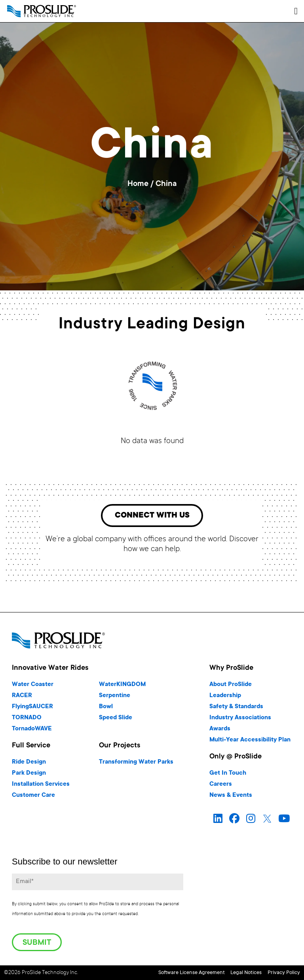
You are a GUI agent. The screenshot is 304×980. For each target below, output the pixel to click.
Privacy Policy (284, 973)
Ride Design (29, 764)
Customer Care (33, 797)
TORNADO (27, 720)
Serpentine (115, 698)
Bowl (106, 709)
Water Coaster (33, 687)
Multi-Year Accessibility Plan (250, 742)
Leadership (225, 698)
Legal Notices (229, 973)
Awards (220, 731)
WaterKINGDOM (122, 687)
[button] (296, 11)
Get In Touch (228, 775)
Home (138, 184)
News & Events (231, 797)
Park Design (29, 775)
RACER (22, 698)
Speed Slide (116, 720)
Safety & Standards (236, 709)
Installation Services (41, 786)
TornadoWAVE (32, 731)
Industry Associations (240, 720)
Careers (221, 786)
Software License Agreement (157, 973)
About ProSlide (231, 687)
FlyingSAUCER (32, 709)
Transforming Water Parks (136, 764)
